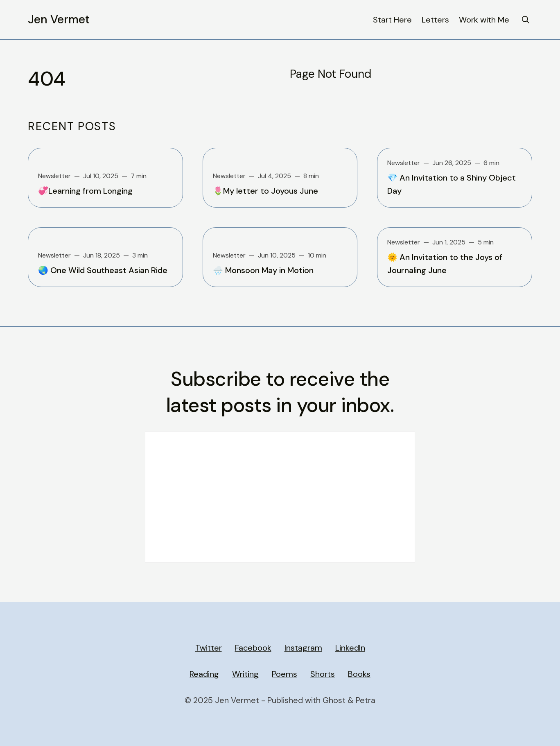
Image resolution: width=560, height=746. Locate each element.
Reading (204, 674)
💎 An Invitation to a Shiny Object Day (452, 184)
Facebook (253, 648)
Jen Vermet (59, 20)
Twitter (209, 648)
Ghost (334, 700)
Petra (366, 700)
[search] (526, 20)
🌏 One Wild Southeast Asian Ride (103, 270)
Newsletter (54, 176)
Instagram (303, 648)
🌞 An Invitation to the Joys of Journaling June (445, 264)
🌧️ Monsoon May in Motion (263, 270)
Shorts (323, 674)
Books (359, 674)
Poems (285, 674)
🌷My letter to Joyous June (265, 191)
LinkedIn (350, 648)
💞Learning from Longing (85, 191)
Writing (245, 674)
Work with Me (484, 20)
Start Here (392, 20)
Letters (435, 20)
